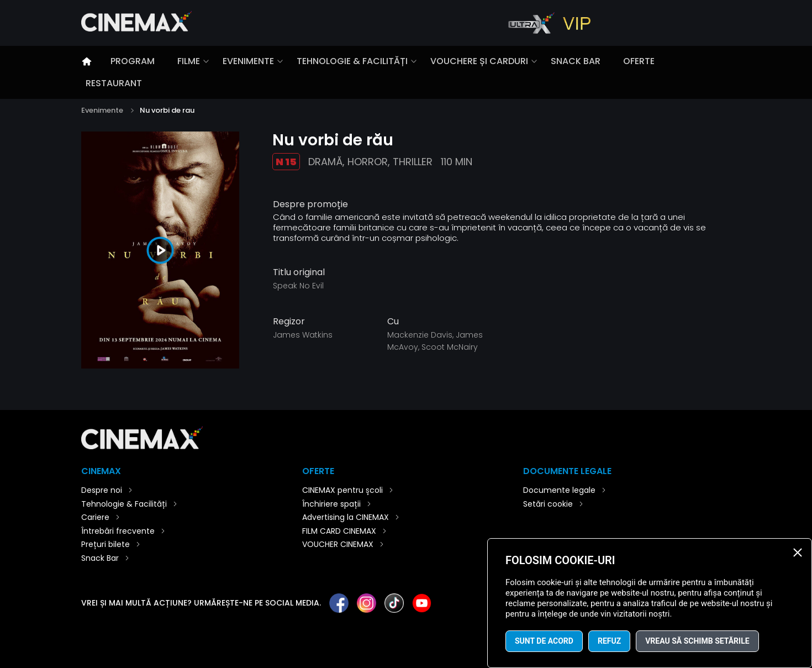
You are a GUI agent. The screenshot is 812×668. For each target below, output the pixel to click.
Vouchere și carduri (479, 61)
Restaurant (114, 83)
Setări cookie (548, 504)
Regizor (289, 322)
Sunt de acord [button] (544, 641)
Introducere (87, 61)
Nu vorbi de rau (167, 110)
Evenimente (248, 61)
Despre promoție (310, 204)
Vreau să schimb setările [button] (697, 641)
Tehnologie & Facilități (352, 61)
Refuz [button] (609, 641)
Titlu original (299, 272)
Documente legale (559, 490)
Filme (189, 61)
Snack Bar (576, 61)
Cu (393, 322)
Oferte (639, 61)
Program (133, 61)
